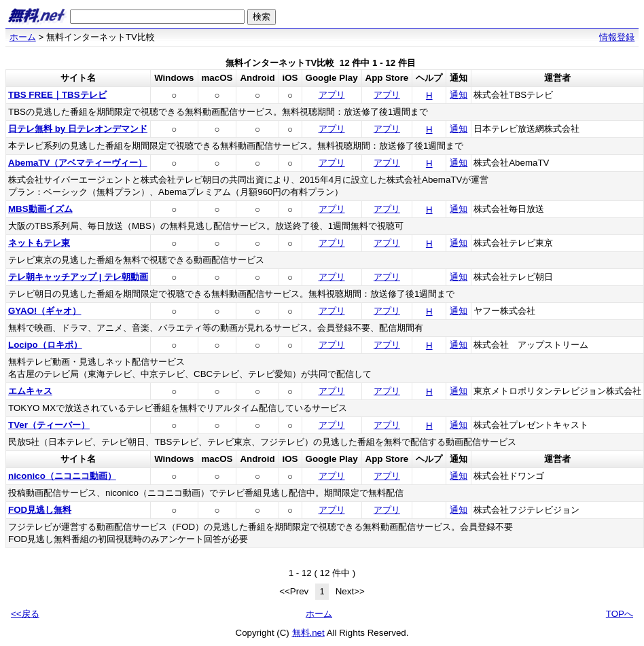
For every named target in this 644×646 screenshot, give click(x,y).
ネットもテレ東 (39, 243)
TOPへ (620, 614)
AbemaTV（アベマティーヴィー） (77, 163)
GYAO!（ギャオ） (44, 311)
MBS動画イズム (40, 209)
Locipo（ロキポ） (45, 345)
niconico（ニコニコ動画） (62, 476)
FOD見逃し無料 (40, 510)
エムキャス (30, 391)
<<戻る (25, 614)
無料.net (308, 633)
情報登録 (617, 37)
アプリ (332, 95)
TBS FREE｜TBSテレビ (57, 95)
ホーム (23, 37)
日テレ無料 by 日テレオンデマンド (78, 129)
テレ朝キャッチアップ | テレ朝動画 (78, 277)
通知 (459, 95)
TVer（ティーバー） (49, 425)
